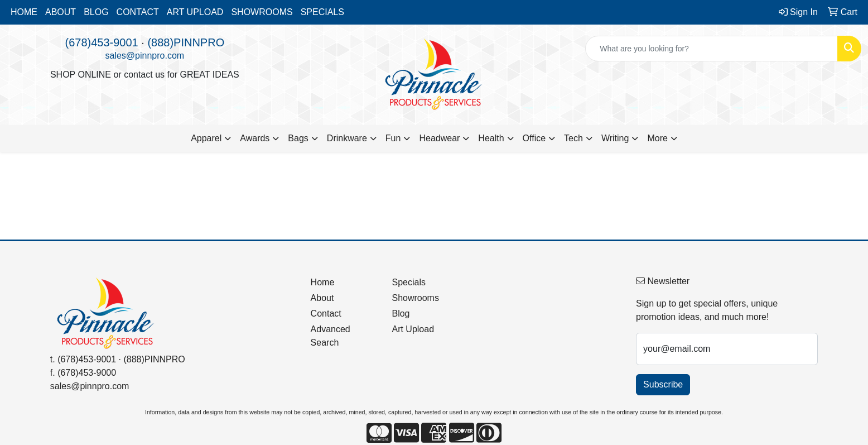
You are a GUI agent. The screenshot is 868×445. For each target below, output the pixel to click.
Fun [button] (393, 138)
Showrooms (415, 298)
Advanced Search (331, 336)
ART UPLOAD (195, 12)
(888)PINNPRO (186, 42)
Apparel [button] (206, 138)
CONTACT (138, 12)
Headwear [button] (439, 138)
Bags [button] (298, 138)
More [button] (657, 138)
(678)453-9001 (101, 42)
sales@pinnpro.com (145, 56)
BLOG (96, 12)
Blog (401, 314)
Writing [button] (615, 138)
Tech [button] (573, 138)
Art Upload (413, 329)
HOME (24, 12)
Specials (408, 282)
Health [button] (491, 138)
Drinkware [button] (347, 138)
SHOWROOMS (262, 12)
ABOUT (61, 12)
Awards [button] (255, 138)
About (322, 298)
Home (323, 282)
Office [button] (534, 138)
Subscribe (663, 384)
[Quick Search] (712, 49)
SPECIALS (322, 12)
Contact (326, 314)
